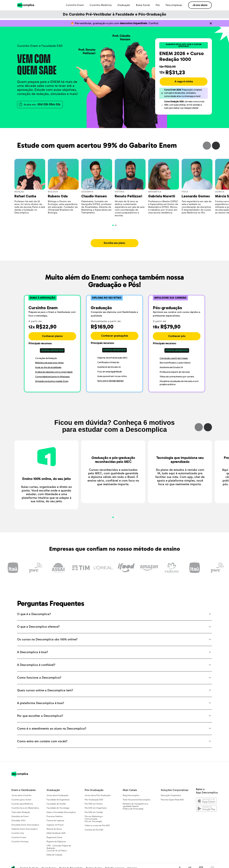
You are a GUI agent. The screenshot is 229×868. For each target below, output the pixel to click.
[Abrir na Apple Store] (206, 802)
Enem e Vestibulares (24, 791)
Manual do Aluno (54, 830)
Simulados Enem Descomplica (25, 826)
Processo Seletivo (55, 817)
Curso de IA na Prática (57, 852)
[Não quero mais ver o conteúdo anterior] (211, 24)
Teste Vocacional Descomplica (137, 801)
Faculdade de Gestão (56, 805)
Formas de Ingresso (55, 822)
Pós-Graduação (94, 791)
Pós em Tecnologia (93, 822)
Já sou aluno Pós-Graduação (98, 796)
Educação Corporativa (171, 796)
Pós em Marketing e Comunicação (94, 819)
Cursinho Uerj (18, 834)
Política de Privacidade (133, 810)
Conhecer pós (177, 337)
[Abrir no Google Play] (206, 810)
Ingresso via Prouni (55, 826)
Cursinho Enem (75, 5)
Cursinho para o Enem (21, 801)
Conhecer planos (52, 337)
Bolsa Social (143, 5)
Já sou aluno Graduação (57, 796)
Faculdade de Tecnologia (58, 809)
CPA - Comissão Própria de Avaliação (59, 848)
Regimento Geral (54, 838)
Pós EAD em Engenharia (96, 809)
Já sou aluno (200, 5)
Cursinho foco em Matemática (25, 809)
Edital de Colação (54, 856)
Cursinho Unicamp (20, 842)
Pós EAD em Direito (94, 805)
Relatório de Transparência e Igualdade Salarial (135, 806)
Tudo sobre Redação (21, 813)
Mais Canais (130, 791)
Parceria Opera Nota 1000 (172, 801)
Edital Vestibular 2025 (56, 834)
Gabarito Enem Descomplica (24, 830)
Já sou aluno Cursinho (21, 796)
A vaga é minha (184, 83)
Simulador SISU (18, 822)
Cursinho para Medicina (22, 805)
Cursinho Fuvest (19, 838)
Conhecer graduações (114, 337)
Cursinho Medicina (101, 5)
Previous (207, 146)
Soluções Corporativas (175, 791)
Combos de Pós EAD (94, 831)
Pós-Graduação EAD (94, 801)
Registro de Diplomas (56, 842)
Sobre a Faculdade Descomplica (61, 813)
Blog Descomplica (131, 796)
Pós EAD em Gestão (94, 813)
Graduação (124, 5)
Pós (158, 5)
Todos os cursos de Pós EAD (97, 827)
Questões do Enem (20, 817)
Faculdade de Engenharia (58, 801)
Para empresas (174, 5)
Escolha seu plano (114, 244)
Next (216, 146)
